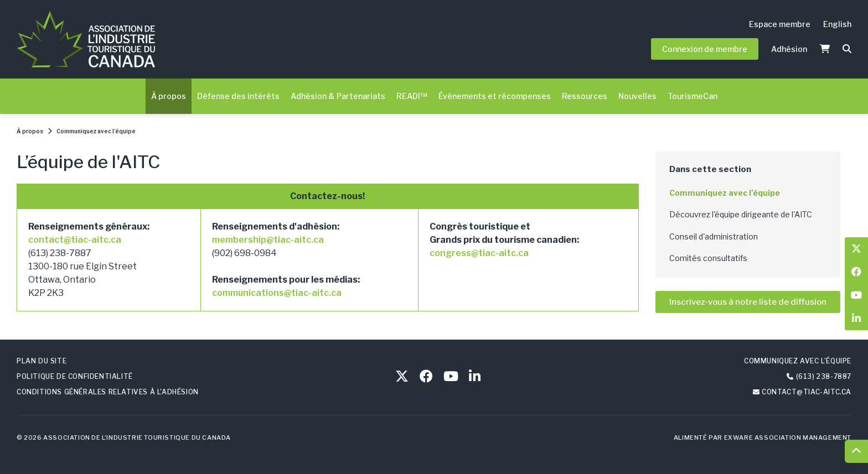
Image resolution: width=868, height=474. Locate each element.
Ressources (585, 96)
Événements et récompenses (495, 96)
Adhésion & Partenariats (338, 96)
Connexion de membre (705, 49)
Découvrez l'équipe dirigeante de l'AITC (741, 214)
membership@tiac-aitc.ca (268, 240)
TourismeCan (693, 96)
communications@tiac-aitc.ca (277, 293)
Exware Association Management (788, 437)
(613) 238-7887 (824, 376)
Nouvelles (637, 96)
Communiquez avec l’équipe (96, 131)
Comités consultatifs (708, 258)
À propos (169, 96)
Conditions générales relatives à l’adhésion (108, 392)
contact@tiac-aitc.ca (75, 240)
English (837, 24)
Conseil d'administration (714, 236)
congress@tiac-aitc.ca (479, 253)
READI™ (412, 96)
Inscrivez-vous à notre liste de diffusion (748, 302)
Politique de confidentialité (75, 376)
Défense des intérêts (238, 96)
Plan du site (42, 361)
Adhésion (789, 49)
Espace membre (780, 24)
